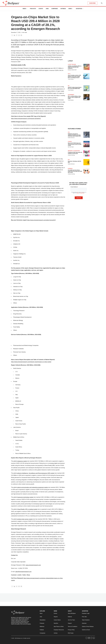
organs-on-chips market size (43, 68)
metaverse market (22, 461)
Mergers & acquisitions (74, 151)
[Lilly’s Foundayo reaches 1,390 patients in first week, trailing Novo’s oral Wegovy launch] (86, 76)
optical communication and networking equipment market (32, 487)
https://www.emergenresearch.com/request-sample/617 (26, 119)
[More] (27, 9)
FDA (69, 132)
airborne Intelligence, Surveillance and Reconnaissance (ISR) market (36, 473)
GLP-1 (69, 74)
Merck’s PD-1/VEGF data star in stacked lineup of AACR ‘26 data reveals (75, 144)
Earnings (70, 168)
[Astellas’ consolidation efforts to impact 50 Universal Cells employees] (86, 67)
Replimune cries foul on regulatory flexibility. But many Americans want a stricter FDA (74, 135)
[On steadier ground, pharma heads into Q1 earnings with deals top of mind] (86, 171)
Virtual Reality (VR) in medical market (27, 509)
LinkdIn (19, 575)
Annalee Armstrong (71, 155)
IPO (69, 86)
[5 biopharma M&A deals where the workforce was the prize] (86, 153)
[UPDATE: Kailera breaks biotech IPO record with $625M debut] (86, 88)
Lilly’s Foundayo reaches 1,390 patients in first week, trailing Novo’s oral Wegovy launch (74, 76)
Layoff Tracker (72, 64)
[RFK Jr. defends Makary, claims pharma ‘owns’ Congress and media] (86, 97)
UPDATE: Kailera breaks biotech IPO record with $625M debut (75, 88)
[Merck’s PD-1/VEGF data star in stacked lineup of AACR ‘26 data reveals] (86, 144)
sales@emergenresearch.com (23, 572)
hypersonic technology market (25, 497)
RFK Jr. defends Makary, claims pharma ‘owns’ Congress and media (74, 97)
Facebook (14, 575)
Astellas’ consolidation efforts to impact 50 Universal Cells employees (75, 67)
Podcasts (33, 9)
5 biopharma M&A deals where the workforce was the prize (75, 153)
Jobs (47, 9)
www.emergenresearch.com (33, 565)
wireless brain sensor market (25, 519)
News (24, 9)
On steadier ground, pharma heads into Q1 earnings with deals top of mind (75, 171)
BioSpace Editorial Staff (72, 70)
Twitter (24, 575)
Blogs (28, 575)
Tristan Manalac (71, 79)
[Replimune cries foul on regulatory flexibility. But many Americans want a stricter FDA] (86, 135)
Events (41, 9)
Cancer (70, 141)
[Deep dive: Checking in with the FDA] (86, 162)
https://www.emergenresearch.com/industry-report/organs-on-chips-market (31, 362)
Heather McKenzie (71, 138)
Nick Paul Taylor (71, 147)
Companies (55, 9)
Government (71, 95)
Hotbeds (63, 9)
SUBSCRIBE (92, 3)
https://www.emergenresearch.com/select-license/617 (41, 220)
